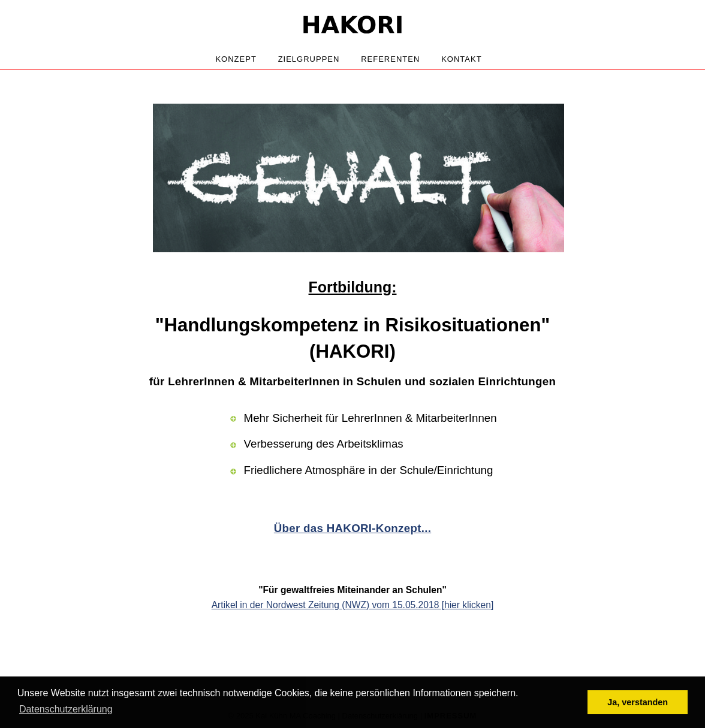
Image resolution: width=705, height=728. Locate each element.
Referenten (390, 59)
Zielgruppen (309, 59)
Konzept (236, 59)
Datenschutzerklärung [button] (66, 709)
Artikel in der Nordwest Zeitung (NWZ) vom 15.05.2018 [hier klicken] (353, 605)
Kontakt (461, 59)
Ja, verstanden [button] (638, 702)
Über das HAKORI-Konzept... (352, 528)
